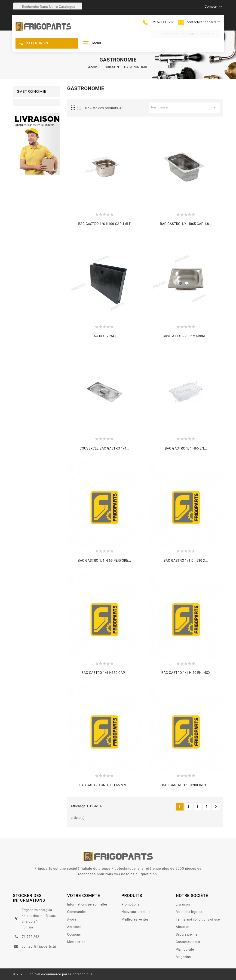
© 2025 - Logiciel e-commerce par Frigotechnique (53, 974)
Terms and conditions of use (198, 919)
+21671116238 (163, 22)
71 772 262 (30, 937)
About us (183, 927)
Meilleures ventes (135, 919)
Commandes (77, 912)
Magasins (183, 957)
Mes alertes (76, 942)
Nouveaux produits (136, 912)
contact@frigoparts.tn (204, 22)
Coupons (74, 934)
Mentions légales (189, 912)
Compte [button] (214, 7)
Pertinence (184, 108)
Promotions (131, 904)
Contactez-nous (188, 942)
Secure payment (188, 934)
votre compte (84, 895)
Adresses (74, 927)
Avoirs (72, 919)
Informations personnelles (88, 904)
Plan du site (185, 949)
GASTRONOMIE (31, 91)
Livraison (183, 904)
